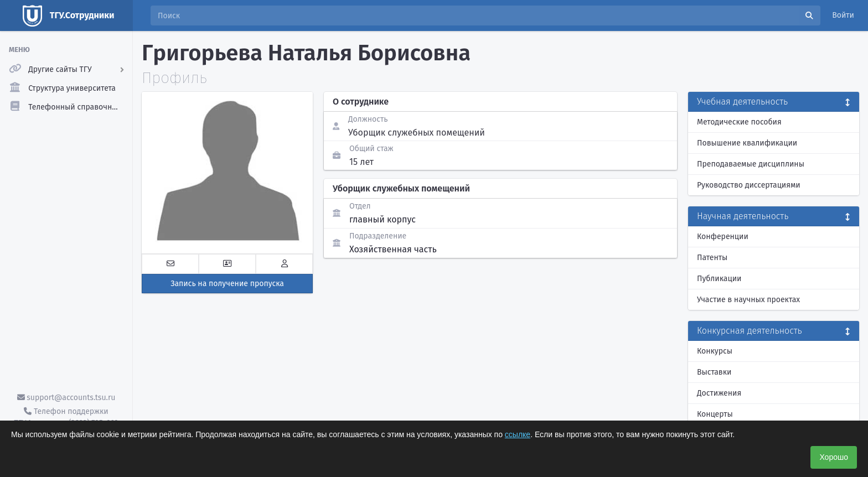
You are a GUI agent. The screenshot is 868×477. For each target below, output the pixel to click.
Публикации (719, 279)
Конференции (723, 237)
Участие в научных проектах (748, 300)
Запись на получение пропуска (227, 284)
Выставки (714, 372)
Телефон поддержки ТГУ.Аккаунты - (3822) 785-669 (66, 417)
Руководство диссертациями (749, 185)
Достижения (719, 393)
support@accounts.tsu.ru (66, 398)
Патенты (712, 258)
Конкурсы (715, 351)
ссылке (518, 434)
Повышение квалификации (747, 143)
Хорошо (834, 457)
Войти (843, 15)
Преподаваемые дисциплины (751, 164)
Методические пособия (739, 122)
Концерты (715, 414)
